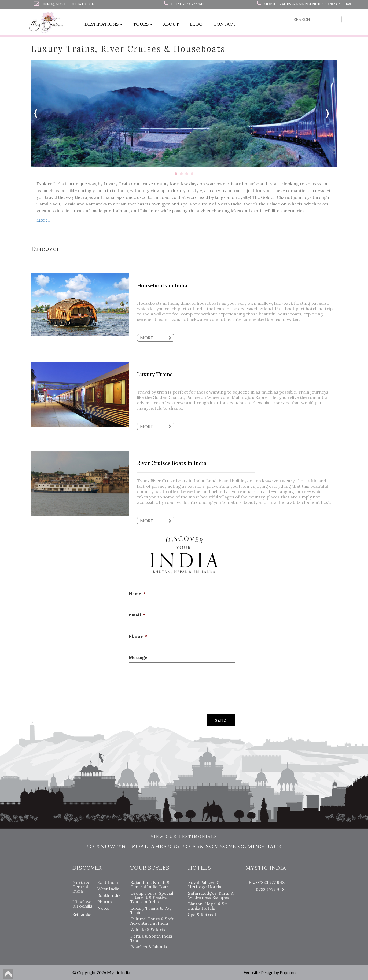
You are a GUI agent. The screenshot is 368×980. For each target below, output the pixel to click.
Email (137, 615)
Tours (143, 24)
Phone (138, 636)
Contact (225, 24)
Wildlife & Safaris (148, 930)
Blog (196, 24)
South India (109, 895)
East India (108, 882)
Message (138, 657)
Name (137, 594)
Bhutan (105, 902)
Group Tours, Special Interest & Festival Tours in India (152, 897)
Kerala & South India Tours (151, 938)
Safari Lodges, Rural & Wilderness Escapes (211, 895)
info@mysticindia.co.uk (69, 4)
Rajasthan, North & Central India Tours (150, 884)
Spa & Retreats (203, 915)
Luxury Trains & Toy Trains (151, 910)
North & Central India (81, 887)
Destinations (103, 24)
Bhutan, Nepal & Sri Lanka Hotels (208, 906)
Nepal (103, 908)
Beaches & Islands (149, 947)
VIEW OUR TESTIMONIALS (184, 837)
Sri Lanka (82, 915)
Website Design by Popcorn (270, 972)
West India (108, 889)
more (156, 338)
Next (330, 113)
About (171, 24)
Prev (38, 113)
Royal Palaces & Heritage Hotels (205, 884)
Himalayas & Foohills (83, 904)
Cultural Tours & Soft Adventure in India (152, 921)
